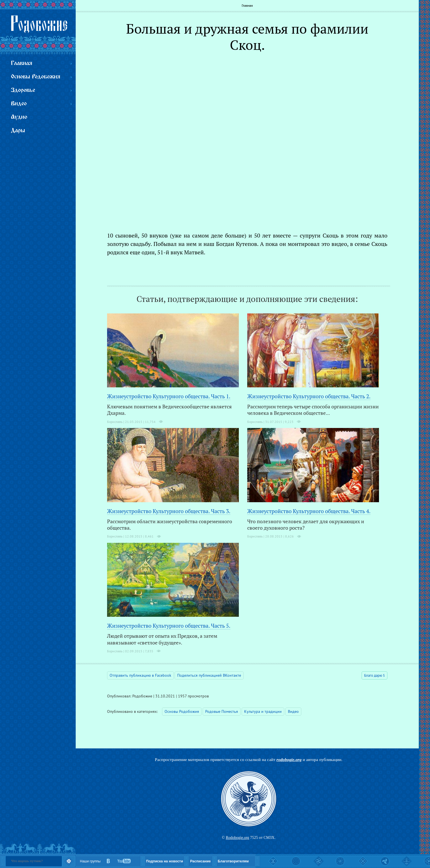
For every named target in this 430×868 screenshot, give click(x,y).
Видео (293, 711)
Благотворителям (233, 861)
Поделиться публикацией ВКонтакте (209, 675)
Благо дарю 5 (374, 675)
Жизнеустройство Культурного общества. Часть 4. (309, 511)
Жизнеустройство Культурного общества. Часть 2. (309, 396)
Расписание (200, 861)
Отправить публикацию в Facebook (140, 675)
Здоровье (23, 90)
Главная (247, 5)
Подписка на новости (165, 861)
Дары (18, 131)
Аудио (19, 117)
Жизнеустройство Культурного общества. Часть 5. (169, 626)
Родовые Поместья (222, 711)
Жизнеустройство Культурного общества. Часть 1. (169, 396)
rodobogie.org (289, 759)
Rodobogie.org (237, 838)
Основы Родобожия (182, 711)
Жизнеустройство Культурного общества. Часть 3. (169, 511)
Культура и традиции (263, 711)
